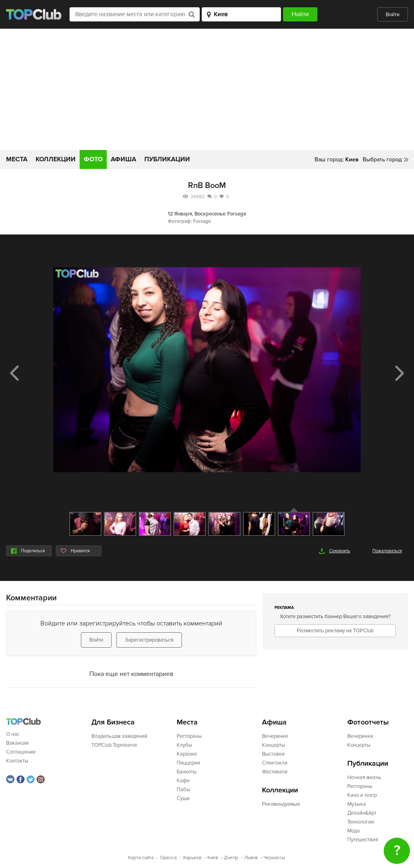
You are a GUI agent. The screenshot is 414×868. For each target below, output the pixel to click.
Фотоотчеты (368, 722)
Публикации (167, 159)
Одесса (168, 858)
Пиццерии (188, 763)
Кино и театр (362, 795)
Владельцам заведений (119, 736)
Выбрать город (382, 159)
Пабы (183, 790)
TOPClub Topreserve (114, 745)
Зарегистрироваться (149, 640)
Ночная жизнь (364, 777)
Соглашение (21, 752)
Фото (93, 159)
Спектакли (275, 763)
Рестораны (189, 736)
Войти (393, 15)
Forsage (237, 214)
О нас (13, 734)
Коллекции (56, 159)
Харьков (192, 858)
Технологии (361, 822)
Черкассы (274, 858)
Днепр (231, 858)
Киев (213, 858)
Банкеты (187, 772)
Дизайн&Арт (362, 813)
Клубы (184, 745)
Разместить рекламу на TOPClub (335, 631)
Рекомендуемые (281, 804)
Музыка (357, 804)
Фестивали (275, 772)
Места (17, 159)
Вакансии (17, 743)
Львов (251, 858)
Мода (354, 831)
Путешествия (363, 840)
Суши (183, 798)
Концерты (274, 745)
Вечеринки (275, 736)
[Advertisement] (207, 89)
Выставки (273, 754)
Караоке (187, 754)
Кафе (183, 781)
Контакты (17, 761)
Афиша (124, 159)
